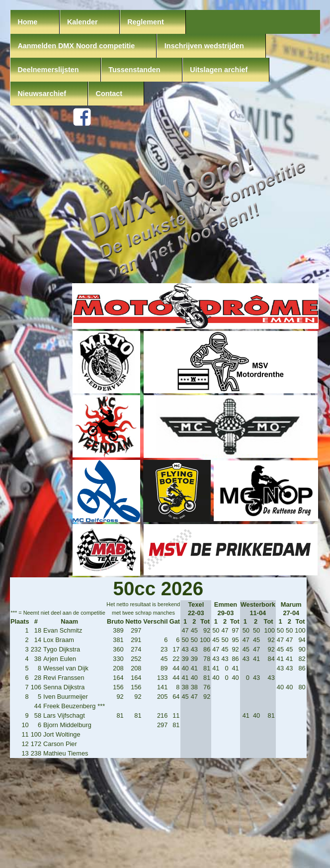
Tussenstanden (134, 70)
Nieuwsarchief (42, 94)
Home (27, 22)
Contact (109, 94)
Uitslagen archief (219, 70)
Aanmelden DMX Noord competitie (76, 46)
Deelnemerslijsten (48, 70)
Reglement (146, 22)
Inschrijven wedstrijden (204, 46)
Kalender (82, 22)
